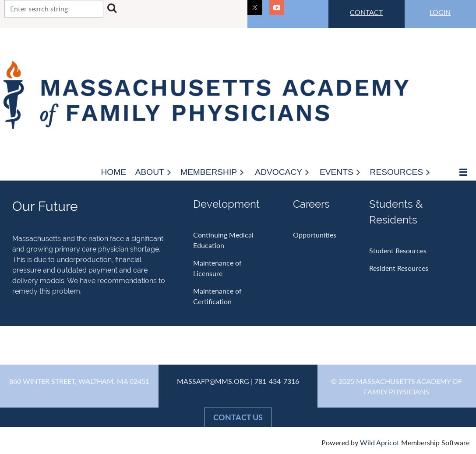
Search (112, 8)
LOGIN (440, 12)
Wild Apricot (380, 442)
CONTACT (366, 12)
